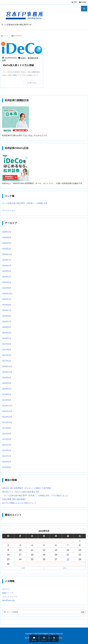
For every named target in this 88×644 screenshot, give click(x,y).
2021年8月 (7, 288)
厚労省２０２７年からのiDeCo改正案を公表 (21, 492)
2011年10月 (7, 422)
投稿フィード (8, 593)
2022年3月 (7, 282)
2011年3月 (7, 445)
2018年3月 (7, 333)
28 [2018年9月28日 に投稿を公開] (68, 559)
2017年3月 (7, 355)
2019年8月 (7, 305)
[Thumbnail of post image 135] (22, 48)
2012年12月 (7, 406)
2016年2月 (7, 389)
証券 (4, 60)
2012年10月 (7, 417)
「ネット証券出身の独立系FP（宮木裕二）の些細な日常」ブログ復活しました (35, 496)
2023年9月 (7, 271)
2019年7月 (7, 310)
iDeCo (23, 58)
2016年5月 (7, 383)
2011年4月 (7, 439)
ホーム (6, 36)
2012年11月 (7, 411)
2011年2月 (7, 450)
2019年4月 (7, 316)
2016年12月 (7, 366)
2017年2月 (7, 361)
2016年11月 (7, 372)
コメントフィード (10, 597)
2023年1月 (7, 277)
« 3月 (23, 568)
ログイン (6, 589)
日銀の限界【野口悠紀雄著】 (14, 499)
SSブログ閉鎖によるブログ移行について (19, 503)
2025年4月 (7, 243)
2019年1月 (7, 322)
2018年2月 (7, 338)
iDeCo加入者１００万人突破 (18, 65)
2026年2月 (7, 232)
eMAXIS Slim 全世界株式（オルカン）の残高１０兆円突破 (27, 488)
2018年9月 (7, 327)
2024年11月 (7, 254)
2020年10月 (7, 294)
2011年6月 (7, 434)
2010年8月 (7, 467)
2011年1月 (7, 456)
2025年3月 (7, 249)
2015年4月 (7, 394)
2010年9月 (7, 462)
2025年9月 (7, 237)
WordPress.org (8, 600)
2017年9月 (7, 344)
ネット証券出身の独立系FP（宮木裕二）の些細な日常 (25, 203)
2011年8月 (7, 428)
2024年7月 (7, 260)
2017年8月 (7, 350)
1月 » (65, 568)
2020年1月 (7, 299)
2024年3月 (7, 265)
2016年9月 (7, 378)
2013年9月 (7, 400)
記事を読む (32, 83)
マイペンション (9, 210)
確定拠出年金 (33, 58)
